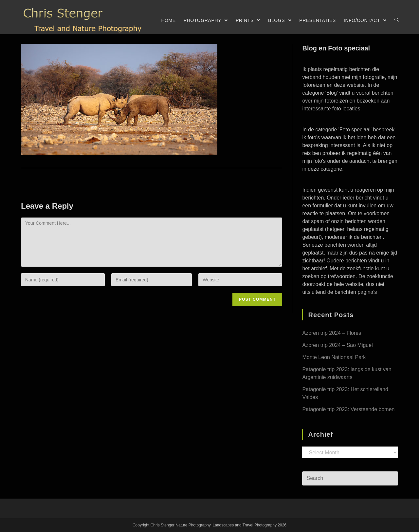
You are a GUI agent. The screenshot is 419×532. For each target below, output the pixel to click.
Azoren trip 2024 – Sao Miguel (337, 345)
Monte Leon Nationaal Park (334, 357)
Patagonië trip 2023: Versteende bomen (348, 409)
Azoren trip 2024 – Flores (332, 333)
